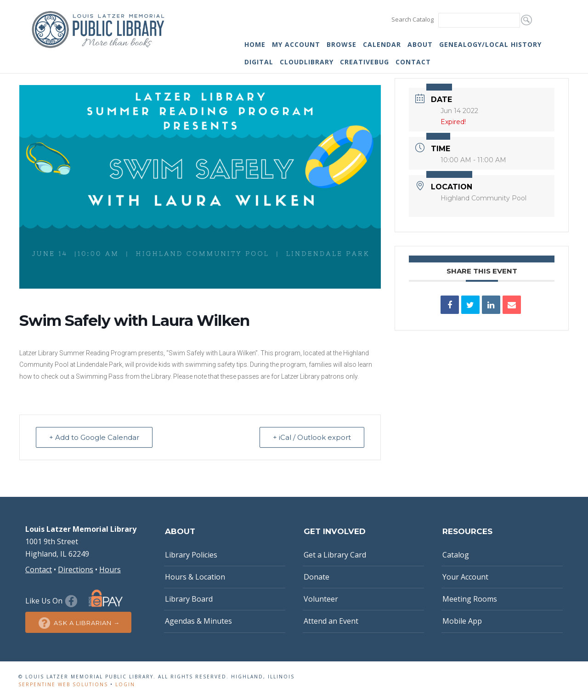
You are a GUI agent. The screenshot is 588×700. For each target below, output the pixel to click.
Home (255, 44)
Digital (259, 62)
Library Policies (191, 555)
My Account (296, 44)
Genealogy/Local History (490, 44)
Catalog (456, 555)
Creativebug (365, 62)
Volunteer (321, 599)
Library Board (189, 599)
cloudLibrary (307, 62)
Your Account (465, 577)
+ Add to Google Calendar (94, 437)
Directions (76, 569)
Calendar (382, 44)
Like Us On (53, 601)
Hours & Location (195, 577)
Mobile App (462, 621)
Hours (110, 569)
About (420, 44)
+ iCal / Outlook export (312, 437)
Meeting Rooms (470, 599)
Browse (342, 44)
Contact (413, 62)
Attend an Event (331, 621)
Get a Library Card (335, 555)
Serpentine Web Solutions (63, 684)
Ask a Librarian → (78, 623)
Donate (317, 577)
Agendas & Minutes (198, 621)
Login (125, 684)
